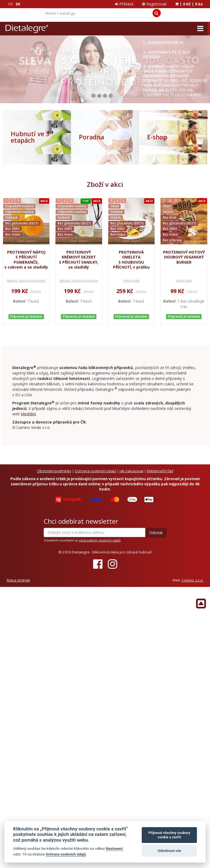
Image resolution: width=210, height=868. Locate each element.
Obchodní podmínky (54, 455)
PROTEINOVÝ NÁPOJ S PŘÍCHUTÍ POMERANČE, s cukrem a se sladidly (26, 260)
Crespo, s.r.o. (193, 565)
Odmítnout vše (169, 851)
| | (189, 4)
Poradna (91, 137)
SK (18, 4)
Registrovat (154, 4)
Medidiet (28, 398)
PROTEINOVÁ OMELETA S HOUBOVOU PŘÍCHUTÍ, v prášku (131, 260)
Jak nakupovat (131, 455)
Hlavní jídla (131, 270)
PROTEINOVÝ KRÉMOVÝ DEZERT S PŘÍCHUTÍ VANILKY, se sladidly (79, 260)
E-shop (157, 137)
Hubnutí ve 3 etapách (30, 137)
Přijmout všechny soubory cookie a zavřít (169, 835)
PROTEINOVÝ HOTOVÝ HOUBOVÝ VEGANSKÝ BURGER (184, 257)
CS (11, 4)
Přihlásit (124, 4)
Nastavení (114, 848)
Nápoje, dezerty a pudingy (26, 270)
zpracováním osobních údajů (100, 525)
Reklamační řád (160, 455)
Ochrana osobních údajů (95, 455)
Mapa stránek (18, 565)
